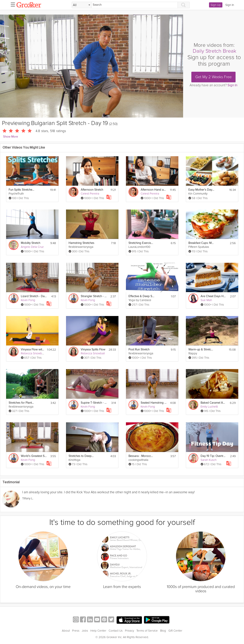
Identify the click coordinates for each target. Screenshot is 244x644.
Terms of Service (147, 631)
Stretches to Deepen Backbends (81, 456)
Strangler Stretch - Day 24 (94, 296)
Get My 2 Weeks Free (213, 77)
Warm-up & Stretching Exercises (201, 350)
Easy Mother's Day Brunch (201, 190)
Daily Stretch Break (215, 51)
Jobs (85, 631)
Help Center (98, 631)
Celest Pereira (90, 194)
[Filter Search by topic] (82, 5)
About (66, 631)
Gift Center (175, 631)
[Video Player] (92, 66)
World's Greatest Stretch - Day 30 (34, 456)
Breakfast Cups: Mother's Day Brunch (201, 243)
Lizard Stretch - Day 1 (34, 296)
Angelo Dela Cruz (32, 247)
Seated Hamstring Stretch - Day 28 (154, 403)
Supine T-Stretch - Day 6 (94, 403)
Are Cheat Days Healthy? (213, 296)
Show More (11, 137)
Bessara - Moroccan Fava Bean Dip (141, 456)
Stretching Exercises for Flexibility (141, 243)
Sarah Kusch (209, 460)
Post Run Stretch (139, 350)
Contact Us (116, 631)
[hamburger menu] (12, 4)
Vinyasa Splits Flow (93, 350)
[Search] (135, 5)
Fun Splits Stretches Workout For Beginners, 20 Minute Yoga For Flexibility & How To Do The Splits (22, 190)
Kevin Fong (28, 300)
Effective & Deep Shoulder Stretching (141, 296)
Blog (163, 631)
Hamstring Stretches (81, 243)
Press (76, 631)
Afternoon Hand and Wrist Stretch (154, 190)
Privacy (129, 631)
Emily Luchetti (209, 407)
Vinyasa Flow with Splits (33, 350)
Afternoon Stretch (92, 190)
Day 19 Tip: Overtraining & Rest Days (213, 456)
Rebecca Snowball (33, 353)
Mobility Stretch (31, 243)
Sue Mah (206, 300)
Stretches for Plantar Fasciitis (22, 403)
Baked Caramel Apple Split (213, 403)
